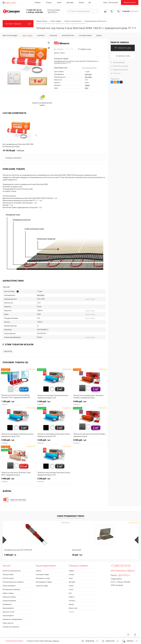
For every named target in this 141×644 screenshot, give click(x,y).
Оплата (81, 3)
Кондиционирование (9, 601)
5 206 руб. (54, 403)
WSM (86, 88)
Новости (72, 597)
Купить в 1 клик (123, 56)
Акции (59, 3)
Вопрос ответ (73, 608)
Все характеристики (89, 68)
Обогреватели (7, 604)
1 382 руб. (18, 403)
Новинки (39, 571)
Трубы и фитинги (8, 623)
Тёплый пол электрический (12, 571)
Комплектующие (8, 578)
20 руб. (43, 555)
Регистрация (113, 3)
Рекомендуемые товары (44, 582)
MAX (113, 571)
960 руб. (111, 555)
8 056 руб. (90, 403)
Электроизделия (8, 616)
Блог (70, 593)
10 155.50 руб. (13, 151)
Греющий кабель (8, 575)
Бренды (71, 604)
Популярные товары (42, 575)
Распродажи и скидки (43, 578)
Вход (105, 3)
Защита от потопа (8, 612)
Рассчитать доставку (119, 66)
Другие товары (90, 299)
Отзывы (49, 3)
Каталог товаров (18, 24)
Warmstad (88, 74)
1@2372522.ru (124, 575)
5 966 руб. (18, 480)
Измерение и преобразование (12, 619)
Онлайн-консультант (119, 70)
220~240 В (88, 77)
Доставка (70, 3)
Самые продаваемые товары (71, 516)
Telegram (131, 571)
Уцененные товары (42, 586)
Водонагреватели (8, 608)
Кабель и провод (8, 593)
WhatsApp (121, 571)
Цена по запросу (120, 42)
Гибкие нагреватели (9, 586)
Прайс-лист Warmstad (18, 500)
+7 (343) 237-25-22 (33, 641)
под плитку (8, 351)
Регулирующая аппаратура (11, 589)
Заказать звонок (130, 2)
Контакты (72, 601)
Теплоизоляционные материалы (13, 582)
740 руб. (77, 555)
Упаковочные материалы (11, 627)
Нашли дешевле (118, 62)
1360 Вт (87, 85)
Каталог (71, 612)
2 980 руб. (10, 555)
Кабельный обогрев (9, 597)
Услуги (71, 589)
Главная (38, 3)
